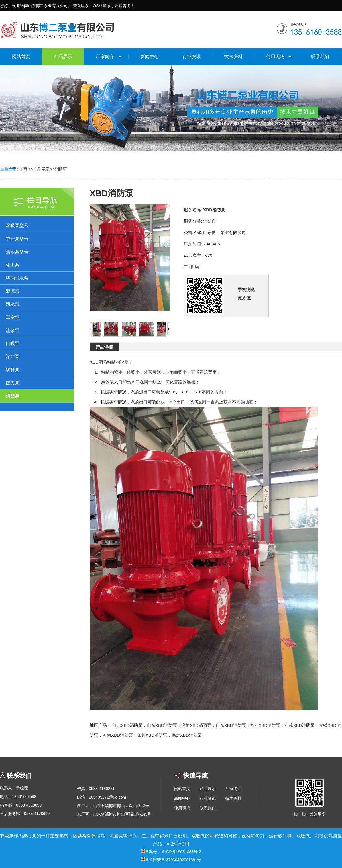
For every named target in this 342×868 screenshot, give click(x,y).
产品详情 (104, 347)
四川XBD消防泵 (152, 735)
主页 (23, 169)
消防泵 (61, 169)
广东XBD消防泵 (231, 725)
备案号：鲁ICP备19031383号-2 (171, 852)
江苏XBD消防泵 (300, 725)
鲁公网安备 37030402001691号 (171, 860)
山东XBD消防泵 (162, 725)
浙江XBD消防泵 (265, 725)
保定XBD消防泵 (187, 735)
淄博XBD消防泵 (196, 725)
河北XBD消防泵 (127, 725)
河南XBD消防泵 (118, 735)
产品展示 (41, 169)
